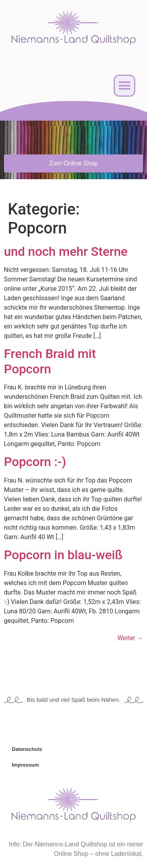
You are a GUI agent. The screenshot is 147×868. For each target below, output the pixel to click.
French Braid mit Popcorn (50, 361)
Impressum (25, 765)
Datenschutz (27, 749)
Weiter (130, 638)
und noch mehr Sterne (66, 251)
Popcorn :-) (35, 462)
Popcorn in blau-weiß (63, 555)
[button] (125, 86)
